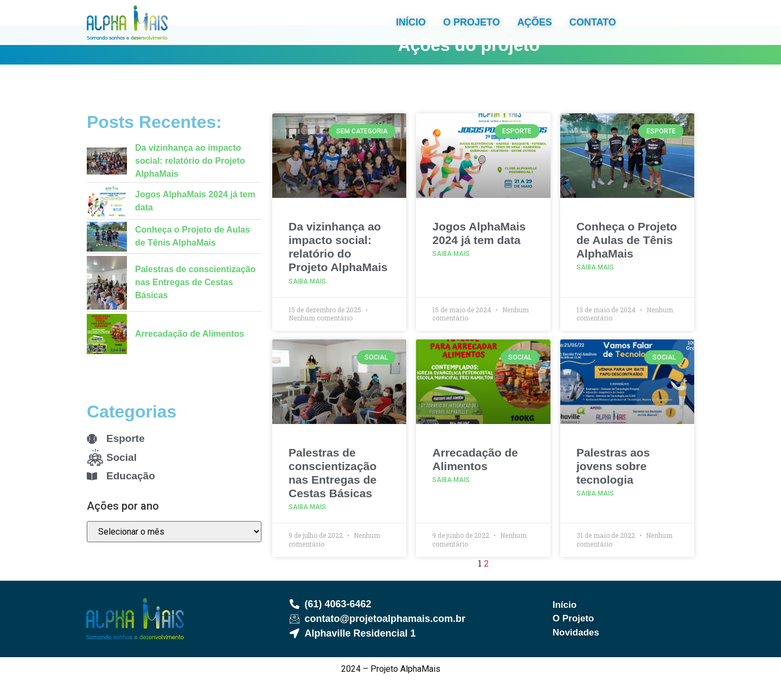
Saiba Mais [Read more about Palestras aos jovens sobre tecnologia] (595, 513)
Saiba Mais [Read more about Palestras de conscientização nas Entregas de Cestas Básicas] (307, 527)
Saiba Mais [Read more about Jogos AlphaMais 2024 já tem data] (451, 274)
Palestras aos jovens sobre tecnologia (613, 486)
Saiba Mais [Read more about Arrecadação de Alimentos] (451, 499)
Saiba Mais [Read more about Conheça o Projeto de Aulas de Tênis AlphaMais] (595, 287)
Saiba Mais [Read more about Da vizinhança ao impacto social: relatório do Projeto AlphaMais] (307, 301)
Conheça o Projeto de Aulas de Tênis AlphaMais (627, 259)
